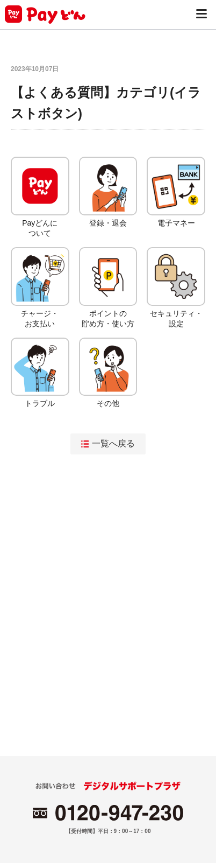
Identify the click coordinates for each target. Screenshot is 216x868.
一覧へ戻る (108, 443)
